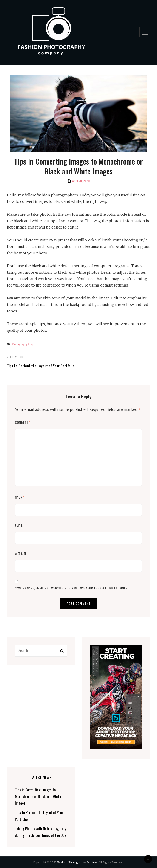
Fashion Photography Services (77, 862)
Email (20, 525)
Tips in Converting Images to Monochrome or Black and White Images (38, 796)
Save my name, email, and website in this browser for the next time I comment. (72, 588)
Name (20, 497)
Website (21, 553)
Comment (23, 422)
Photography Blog (23, 344)
